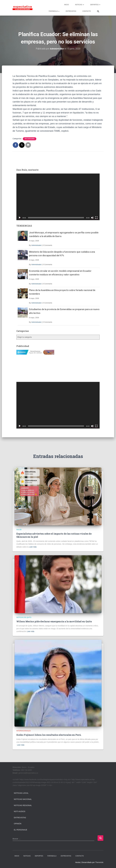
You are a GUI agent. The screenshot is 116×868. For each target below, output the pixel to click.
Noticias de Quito (24, 617)
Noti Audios (20, 811)
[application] (58, 197)
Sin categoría (30, 139)
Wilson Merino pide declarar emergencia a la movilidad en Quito (54, 621)
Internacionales (24, 731)
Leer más (33, 547)
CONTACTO (87, 11)
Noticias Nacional (23, 799)
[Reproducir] (20, 218)
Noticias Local (21, 793)
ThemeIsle (99, 862)
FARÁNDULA (54, 11)
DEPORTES (95, 5)
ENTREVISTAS (71, 11)
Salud (19, 530)
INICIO (67, 5)
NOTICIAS (80, 5)
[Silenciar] (92, 218)
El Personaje (20, 830)
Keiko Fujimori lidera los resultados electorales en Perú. (49, 735)
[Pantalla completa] (96, 218)
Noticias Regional (23, 805)
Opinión (18, 824)
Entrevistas (20, 818)
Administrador (36, 245)
